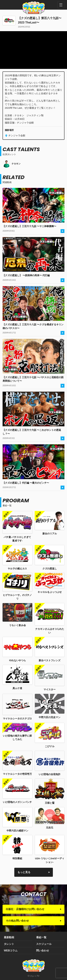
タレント (9, 944)
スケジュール (44, 944)
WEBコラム (11, 951)
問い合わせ (43, 951)
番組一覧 (41, 937)
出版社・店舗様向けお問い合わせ (25, 909)
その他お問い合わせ (17, 921)
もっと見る (24, 872)
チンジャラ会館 (16, 135)
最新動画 (9, 937)
